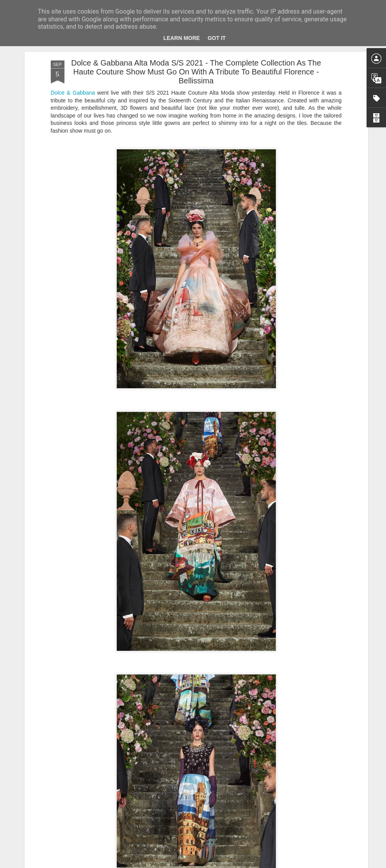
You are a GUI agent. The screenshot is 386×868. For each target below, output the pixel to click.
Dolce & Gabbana (73, 93)
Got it (217, 38)
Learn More (182, 38)
